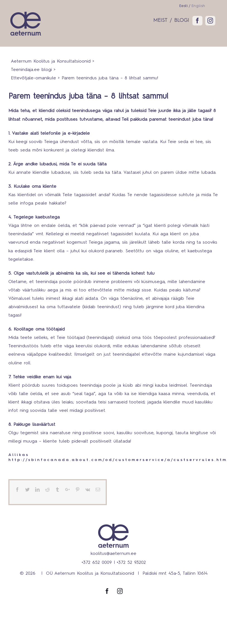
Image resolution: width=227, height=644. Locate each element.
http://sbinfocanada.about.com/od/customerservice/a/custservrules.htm (118, 460)
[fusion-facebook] (197, 21)
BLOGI (182, 20)
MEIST (160, 20)
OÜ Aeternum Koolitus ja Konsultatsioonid (90, 574)
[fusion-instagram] (210, 21)
